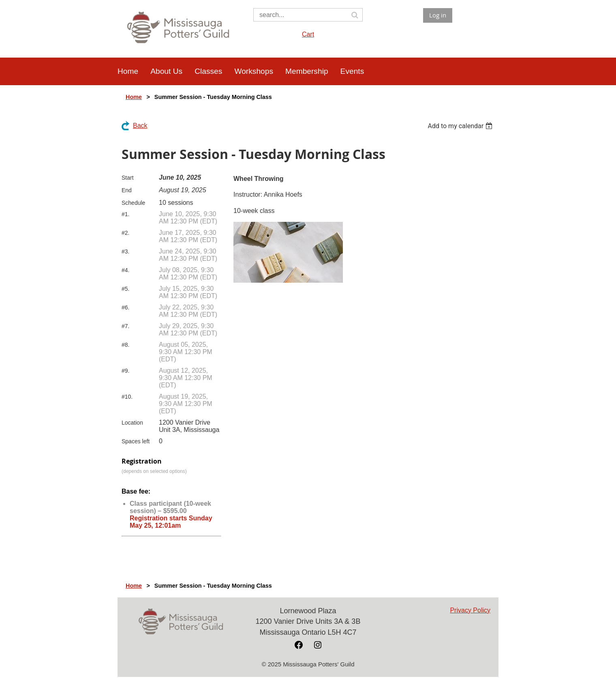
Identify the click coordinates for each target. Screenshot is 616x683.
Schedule (133, 203)
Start (128, 178)
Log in (438, 15)
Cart (308, 34)
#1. (125, 214)
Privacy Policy (470, 610)
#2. (125, 233)
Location (132, 423)
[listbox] (461, 126)
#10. (127, 397)
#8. (125, 345)
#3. (125, 251)
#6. (125, 307)
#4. (125, 270)
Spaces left (136, 441)
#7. (125, 326)
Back (140, 126)
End (127, 190)
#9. (125, 371)
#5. (125, 289)
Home (134, 97)
